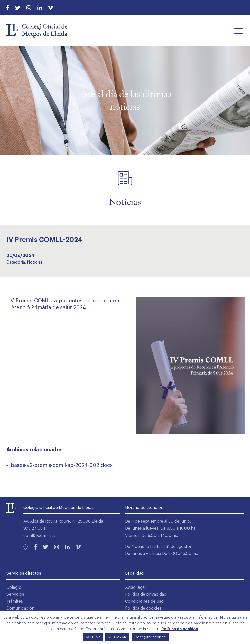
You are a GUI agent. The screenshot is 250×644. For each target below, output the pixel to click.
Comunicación (20, 608)
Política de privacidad (146, 594)
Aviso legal (135, 587)
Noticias (35, 262)
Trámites (15, 601)
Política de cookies (143, 608)
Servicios (15, 594)
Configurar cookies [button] (150, 637)
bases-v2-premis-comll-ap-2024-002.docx (62, 465)
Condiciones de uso (144, 601)
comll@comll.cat (39, 536)
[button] (238, 31)
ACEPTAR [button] (93, 637)
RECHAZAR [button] (117, 637)
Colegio (14, 587)
